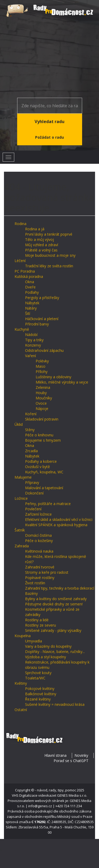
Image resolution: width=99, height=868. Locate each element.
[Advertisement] (49, 58)
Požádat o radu (49, 137)
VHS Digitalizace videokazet (34, 795)
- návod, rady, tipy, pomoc (56, 790)
